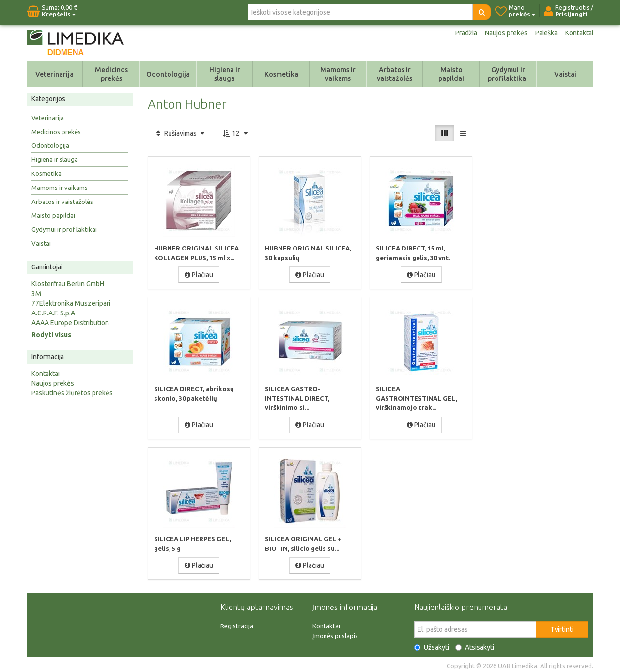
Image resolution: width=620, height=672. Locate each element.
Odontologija (168, 74)
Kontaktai (579, 33)
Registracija (237, 624)
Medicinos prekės (111, 74)
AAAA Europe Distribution (70, 323)
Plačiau (199, 274)
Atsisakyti (475, 645)
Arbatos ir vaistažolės (395, 74)
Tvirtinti (562, 627)
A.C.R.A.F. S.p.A (53, 313)
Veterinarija (54, 74)
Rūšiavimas (180, 133)
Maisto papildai (451, 74)
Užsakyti (432, 645)
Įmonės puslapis (335, 634)
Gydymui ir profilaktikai (508, 74)
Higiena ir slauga (225, 74)
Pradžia (466, 33)
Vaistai (565, 74)
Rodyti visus (51, 335)
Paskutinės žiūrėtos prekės (72, 393)
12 (236, 133)
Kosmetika (281, 74)
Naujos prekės (506, 33)
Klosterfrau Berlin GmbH (68, 284)
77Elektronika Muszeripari (71, 303)
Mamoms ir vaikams (338, 74)
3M (36, 294)
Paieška (546, 33)
